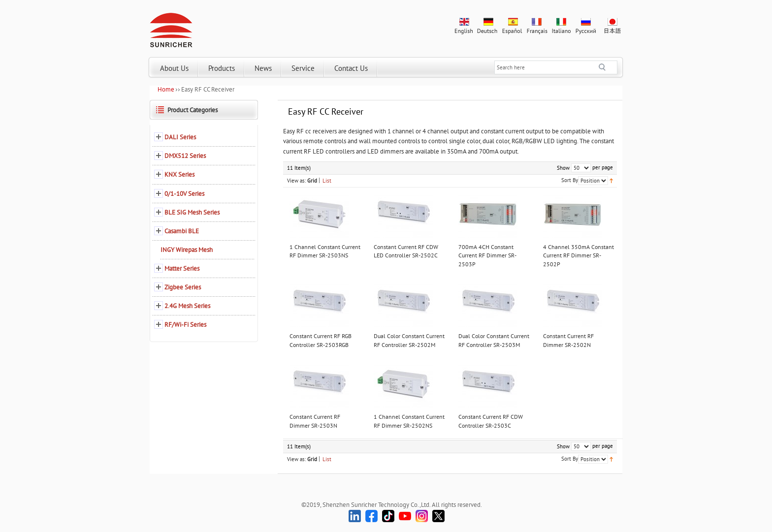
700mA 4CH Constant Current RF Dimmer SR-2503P (487, 255)
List (327, 181)
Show (563, 168)
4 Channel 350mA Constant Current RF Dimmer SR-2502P (579, 255)
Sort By (570, 180)
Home (166, 89)
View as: (296, 181)
